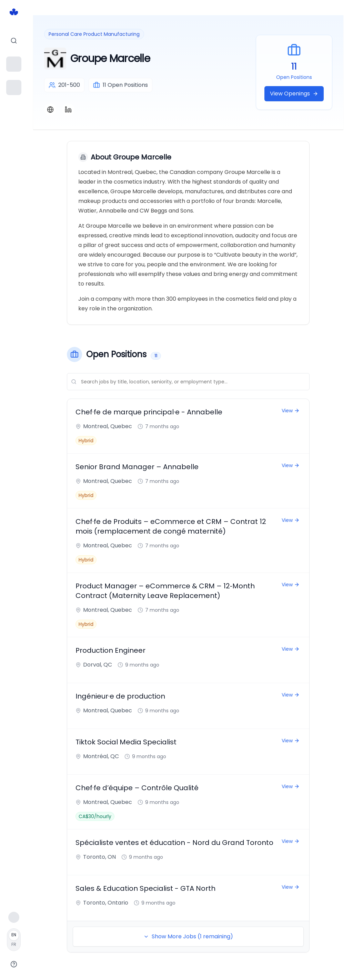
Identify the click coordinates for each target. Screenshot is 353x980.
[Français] (14, 940)
